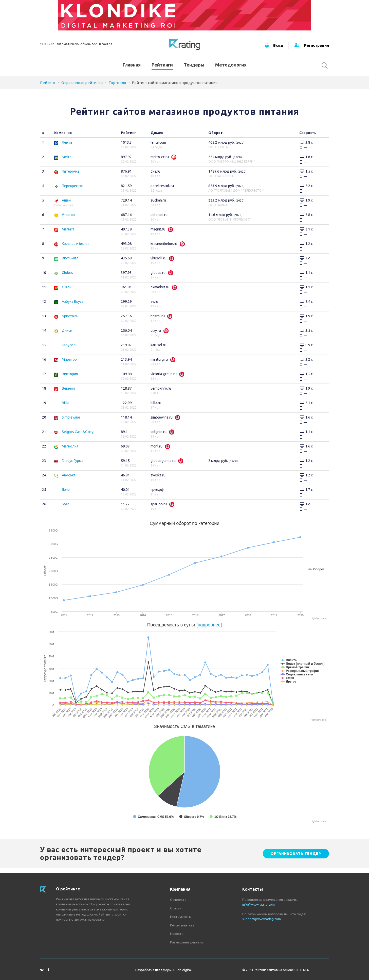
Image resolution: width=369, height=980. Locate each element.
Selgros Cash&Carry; (78, 437)
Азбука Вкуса (73, 307)
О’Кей (67, 292)
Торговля (117, 88)
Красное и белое (76, 249)
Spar (65, 509)
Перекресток (73, 191)
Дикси (67, 336)
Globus (67, 278)
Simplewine (71, 422)
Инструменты (181, 917)
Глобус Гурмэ (73, 466)
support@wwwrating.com (262, 919)
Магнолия (70, 451)
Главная (132, 68)
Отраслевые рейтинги (82, 88)
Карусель (70, 350)
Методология (231, 68)
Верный (68, 393)
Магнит (68, 234)
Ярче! (66, 495)
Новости (177, 934)
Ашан (66, 205)
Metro (67, 162)
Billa (65, 408)
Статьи (176, 908)
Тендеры (194, 68)
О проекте (178, 900)
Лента (67, 147)
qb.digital (184, 970)
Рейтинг (48, 88)
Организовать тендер (296, 858)
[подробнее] (209, 630)
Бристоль (70, 321)
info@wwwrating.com (259, 904)
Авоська (69, 480)
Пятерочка (71, 176)
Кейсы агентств (182, 925)
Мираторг (70, 364)
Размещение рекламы (187, 942)
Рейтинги (162, 68)
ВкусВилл (70, 263)
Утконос (69, 220)
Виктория (70, 379)
